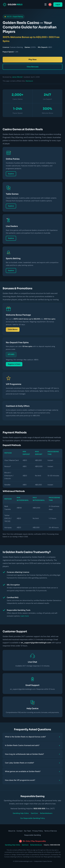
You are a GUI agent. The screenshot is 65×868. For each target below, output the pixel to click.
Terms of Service (51, 831)
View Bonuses (33, 67)
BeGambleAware (46, 813)
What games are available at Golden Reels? (23, 771)
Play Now (33, 59)
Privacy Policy (38, 831)
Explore (11, 174)
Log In (58, 4)
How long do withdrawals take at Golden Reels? (24, 754)
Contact (20, 831)
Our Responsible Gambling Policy (33, 818)
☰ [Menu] (45, 4)
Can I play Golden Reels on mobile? (19, 763)
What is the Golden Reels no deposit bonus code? (25, 737)
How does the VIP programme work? (20, 780)
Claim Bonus (13, 329)
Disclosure (29, 81)
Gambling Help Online (21, 813)
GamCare (34, 813)
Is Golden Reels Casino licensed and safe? (22, 745)
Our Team (27, 831)
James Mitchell (17, 77)
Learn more (25, 616)
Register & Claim (14, 364)
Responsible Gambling (33, 835)
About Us (12, 831)
